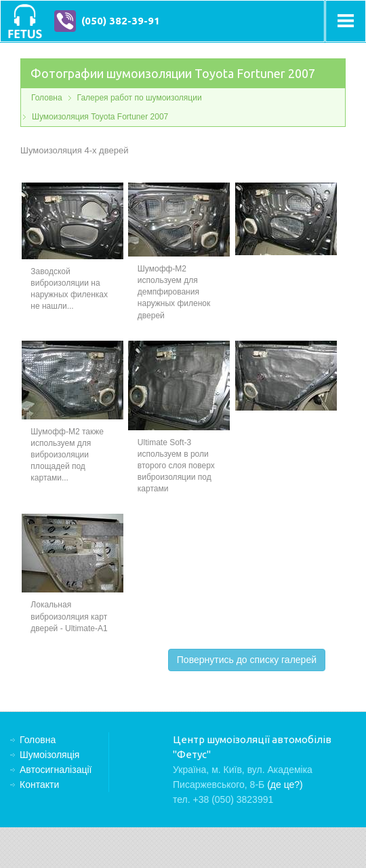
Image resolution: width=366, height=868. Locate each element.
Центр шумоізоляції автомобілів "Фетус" (25, 21)
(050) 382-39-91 (121, 21)
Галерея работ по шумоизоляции (140, 98)
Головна (47, 98)
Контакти (39, 785)
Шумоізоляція (49, 755)
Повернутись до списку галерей (247, 660)
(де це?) (285, 785)
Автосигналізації (56, 770)
